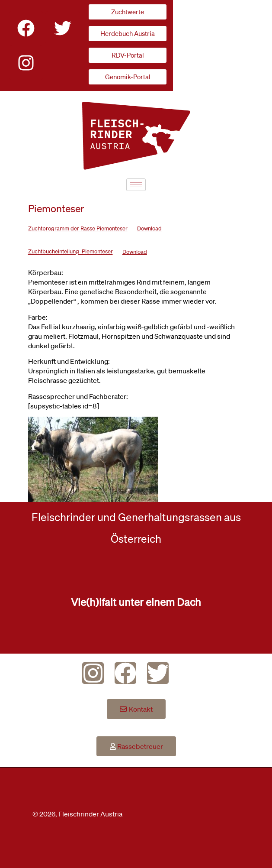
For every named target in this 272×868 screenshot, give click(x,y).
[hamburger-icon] (136, 185)
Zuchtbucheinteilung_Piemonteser (70, 252)
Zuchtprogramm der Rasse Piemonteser (78, 228)
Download (149, 228)
